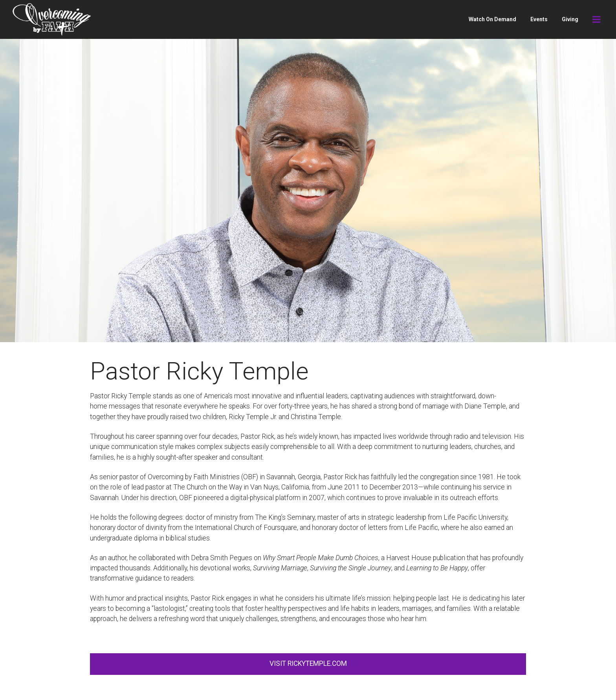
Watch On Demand (492, 19)
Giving (570, 19)
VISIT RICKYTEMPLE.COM (308, 663)
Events (539, 19)
